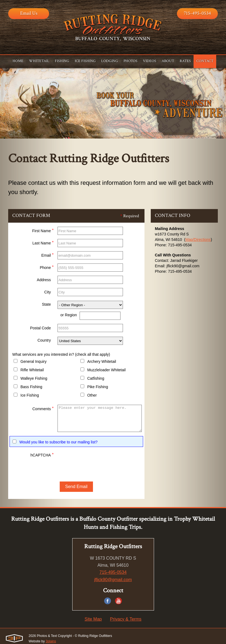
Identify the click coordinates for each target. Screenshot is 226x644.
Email (47, 255)
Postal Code (40, 328)
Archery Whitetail (102, 361)
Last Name (43, 242)
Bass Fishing (31, 387)
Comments (43, 408)
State (46, 304)
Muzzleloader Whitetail (106, 370)
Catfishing (96, 378)
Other (92, 395)
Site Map (93, 619)
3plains (51, 641)
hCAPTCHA (42, 454)
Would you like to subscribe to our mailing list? (58, 442)
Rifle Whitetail (32, 370)
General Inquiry (34, 361)
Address (44, 280)
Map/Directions (198, 240)
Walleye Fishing (34, 378)
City (47, 292)
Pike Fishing (98, 387)
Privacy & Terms (126, 619)
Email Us (29, 13)
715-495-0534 (197, 13)
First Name (43, 230)
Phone (47, 267)
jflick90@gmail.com (113, 580)
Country (44, 340)
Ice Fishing (30, 395)
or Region (69, 315)
